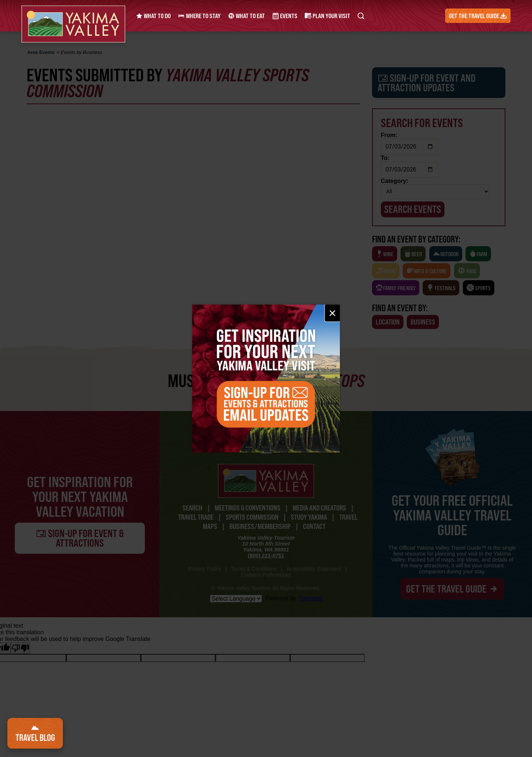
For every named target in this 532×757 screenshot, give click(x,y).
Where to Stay (199, 16)
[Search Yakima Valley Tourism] (361, 16)
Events (285, 16)
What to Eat (246, 16)
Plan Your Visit (328, 16)
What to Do (153, 16)
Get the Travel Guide (478, 16)
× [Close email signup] (332, 313)
